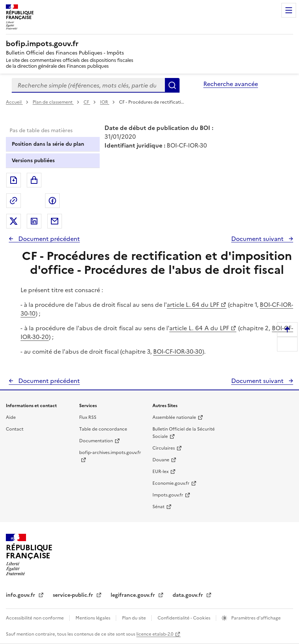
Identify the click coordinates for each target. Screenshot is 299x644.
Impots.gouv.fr (168, 495)
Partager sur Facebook (52, 201)
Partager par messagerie (55, 221)
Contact (15, 429)
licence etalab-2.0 (155, 634)
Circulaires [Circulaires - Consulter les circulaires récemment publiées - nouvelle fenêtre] (164, 448)
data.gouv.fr (189, 595)
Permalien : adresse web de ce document (14, 201)
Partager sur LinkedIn (34, 221)
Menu (289, 10)
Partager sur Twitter (14, 221)
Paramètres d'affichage (255, 618)
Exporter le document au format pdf (14, 180)
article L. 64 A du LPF (199, 328)
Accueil (14, 102)
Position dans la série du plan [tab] (48, 144)
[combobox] (88, 85)
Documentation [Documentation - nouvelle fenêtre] (96, 441)
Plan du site (134, 618)
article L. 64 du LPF (193, 305)
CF (87, 102)
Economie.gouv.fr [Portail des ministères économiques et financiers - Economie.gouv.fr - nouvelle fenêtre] (171, 483)
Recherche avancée (231, 84)
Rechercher (172, 85)
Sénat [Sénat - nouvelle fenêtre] (158, 507)
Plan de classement (53, 102)
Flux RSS (88, 417)
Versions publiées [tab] (33, 161)
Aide (11, 417)
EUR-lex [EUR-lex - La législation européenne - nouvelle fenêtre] (160, 472)
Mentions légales (93, 618)
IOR (105, 102)
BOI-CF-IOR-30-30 (178, 351)
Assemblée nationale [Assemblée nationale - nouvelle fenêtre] (174, 417)
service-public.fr (74, 595)
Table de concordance (103, 429)
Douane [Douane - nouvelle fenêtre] (161, 460)
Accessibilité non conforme (35, 618)
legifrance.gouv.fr (134, 595)
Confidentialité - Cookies (184, 618)
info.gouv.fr (21, 595)
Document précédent (48, 239)
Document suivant (258, 239)
